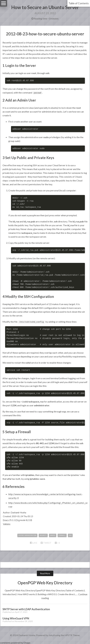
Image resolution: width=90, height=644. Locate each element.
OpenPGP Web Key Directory (45, 583)
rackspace (55, 42)
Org (18, 520)
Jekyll (52, 635)
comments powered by (15, 643)
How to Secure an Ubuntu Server (45, 7)
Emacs (6, 520)
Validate (7, 524)
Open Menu (4, 3)
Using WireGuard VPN (16, 618)
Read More (45, 573)
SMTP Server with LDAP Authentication (26, 609)
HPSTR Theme (72, 635)
